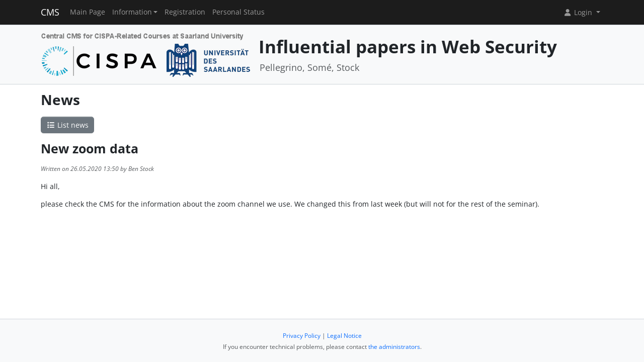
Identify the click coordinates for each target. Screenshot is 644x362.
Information (132, 12)
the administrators (394, 347)
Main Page (88, 12)
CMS (50, 12)
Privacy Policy (302, 336)
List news (67, 125)
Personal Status (238, 12)
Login (579, 12)
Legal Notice (344, 336)
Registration (185, 12)
